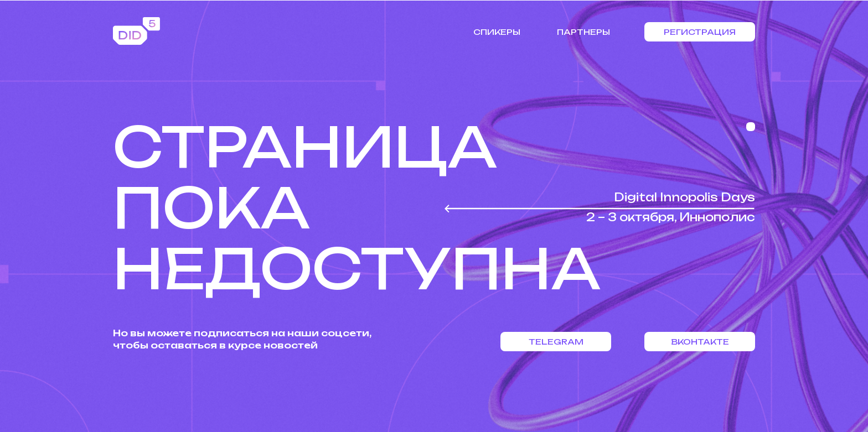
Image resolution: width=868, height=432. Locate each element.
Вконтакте (700, 342)
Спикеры (497, 32)
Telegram (556, 342)
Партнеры (583, 32)
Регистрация (700, 32)
